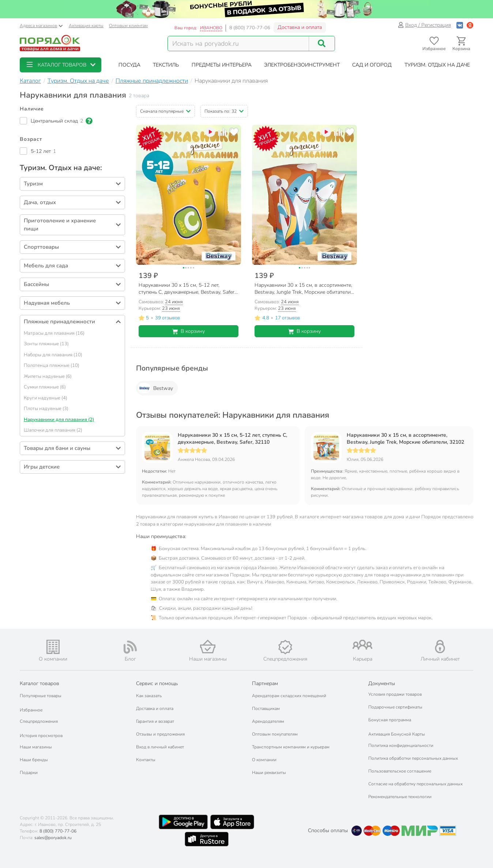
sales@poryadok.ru (53, 838)
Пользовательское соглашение (400, 771)
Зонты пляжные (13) (46, 344)
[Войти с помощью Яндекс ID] (470, 25)
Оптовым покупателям (275, 734)
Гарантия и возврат (155, 721)
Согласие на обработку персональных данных (415, 784)
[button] (61, 65)
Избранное (31, 710)
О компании (264, 760)
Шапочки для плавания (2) (53, 430)
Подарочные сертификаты (395, 707)
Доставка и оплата (300, 27)
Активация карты (86, 26)
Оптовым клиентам (128, 26)
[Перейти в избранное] (434, 44)
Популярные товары (41, 696)
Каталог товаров (39, 683)
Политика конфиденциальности (401, 745)
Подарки (29, 773)
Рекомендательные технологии (400, 797)
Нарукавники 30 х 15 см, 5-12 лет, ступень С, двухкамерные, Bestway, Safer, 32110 (232, 439)
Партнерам (265, 683)
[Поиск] (322, 44)
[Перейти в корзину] (461, 44)
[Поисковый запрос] (238, 44)
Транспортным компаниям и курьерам (291, 747)
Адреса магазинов (41, 26)
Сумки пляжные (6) (45, 387)
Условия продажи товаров (395, 694)
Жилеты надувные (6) (48, 376)
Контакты (146, 760)
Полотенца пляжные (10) (52, 365)
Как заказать (149, 696)
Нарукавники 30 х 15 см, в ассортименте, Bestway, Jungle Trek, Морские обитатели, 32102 (405, 439)
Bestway (155, 388)
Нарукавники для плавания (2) (59, 420)
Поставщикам (266, 709)
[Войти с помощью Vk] (460, 25)
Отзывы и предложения (160, 734)
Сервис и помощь (157, 683)
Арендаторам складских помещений (289, 696)
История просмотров (41, 736)
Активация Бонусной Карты (397, 734)
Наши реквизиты (269, 773)
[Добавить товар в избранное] (234, 132)
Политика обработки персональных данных (413, 758)
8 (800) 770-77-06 (250, 28)
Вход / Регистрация (424, 25)
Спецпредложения (39, 721)
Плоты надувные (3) (46, 409)
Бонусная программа (390, 720)
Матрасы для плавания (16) (54, 333)
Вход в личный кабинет (160, 747)
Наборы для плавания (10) (53, 355)
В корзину (189, 331)
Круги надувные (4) (46, 398)
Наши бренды (34, 760)
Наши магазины (36, 747)
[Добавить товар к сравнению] (222, 132)
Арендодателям (268, 721)
